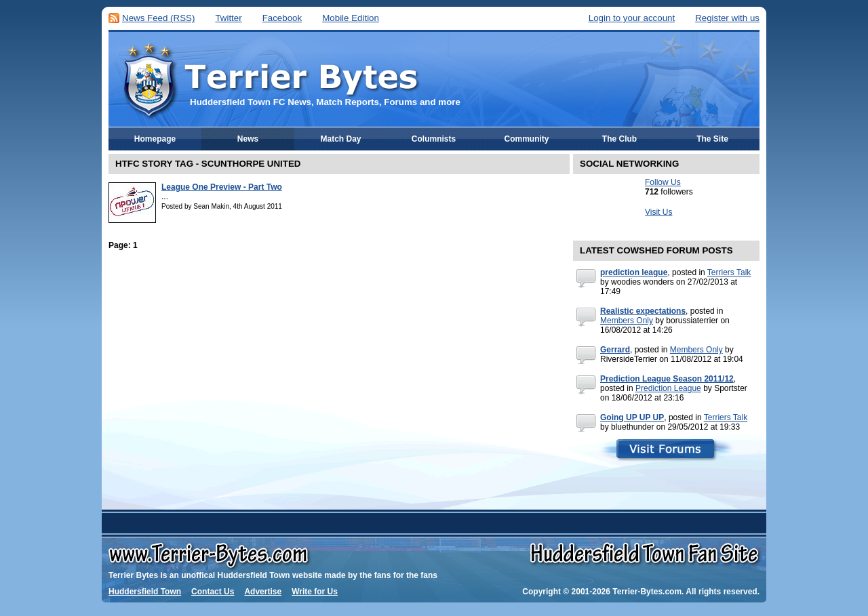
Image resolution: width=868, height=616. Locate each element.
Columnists (434, 139)
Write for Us (315, 592)
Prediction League (668, 388)
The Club (619, 139)
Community (527, 139)
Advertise (263, 592)
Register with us (727, 18)
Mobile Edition (351, 18)
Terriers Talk (729, 272)
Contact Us (213, 592)
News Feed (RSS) (158, 18)
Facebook (282, 18)
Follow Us (663, 182)
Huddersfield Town (145, 592)
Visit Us (658, 212)
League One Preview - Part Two (222, 187)
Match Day (340, 139)
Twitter (228, 18)
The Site (712, 139)
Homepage (155, 139)
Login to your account (632, 18)
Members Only (627, 321)
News (248, 139)
